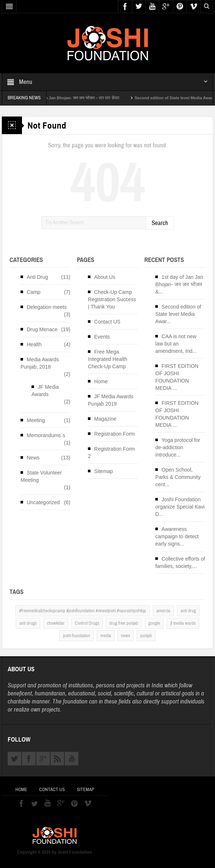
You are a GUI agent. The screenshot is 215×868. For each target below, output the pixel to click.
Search (160, 223)
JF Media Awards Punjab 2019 (111, 400)
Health (34, 344)
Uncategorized (43, 502)
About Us (105, 277)
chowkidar (56, 623)
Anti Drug (37, 277)
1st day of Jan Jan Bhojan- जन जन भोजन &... (179, 284)
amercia (163, 611)
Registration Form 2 (111, 453)
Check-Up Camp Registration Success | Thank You (112, 299)
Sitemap (103, 471)
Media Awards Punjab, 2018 (40, 363)
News (33, 458)
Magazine (105, 419)
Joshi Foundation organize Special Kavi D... (180, 507)
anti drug (188, 611)
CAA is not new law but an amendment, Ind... (176, 344)
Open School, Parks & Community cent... (178, 477)
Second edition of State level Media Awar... (178, 314)
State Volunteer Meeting (41, 476)
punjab (146, 636)
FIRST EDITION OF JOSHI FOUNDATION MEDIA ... (177, 377)
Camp (34, 292)
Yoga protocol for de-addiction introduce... (178, 447)
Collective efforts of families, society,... (180, 562)
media (106, 636)
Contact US (107, 322)
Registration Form (114, 434)
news (125, 636)
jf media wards (183, 623)
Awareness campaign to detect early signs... (177, 536)
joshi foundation (77, 636)
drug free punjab (124, 623)
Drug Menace (42, 329)
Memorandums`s (46, 435)
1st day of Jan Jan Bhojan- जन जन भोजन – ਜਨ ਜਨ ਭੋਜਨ (82, 98)
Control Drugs (87, 623)
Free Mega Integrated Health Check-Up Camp (107, 359)
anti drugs (28, 623)
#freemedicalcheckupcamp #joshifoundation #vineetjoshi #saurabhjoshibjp (83, 611)
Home (101, 381)
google (154, 623)
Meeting (36, 420)
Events (102, 337)
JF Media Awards (45, 391)
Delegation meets (47, 307)
